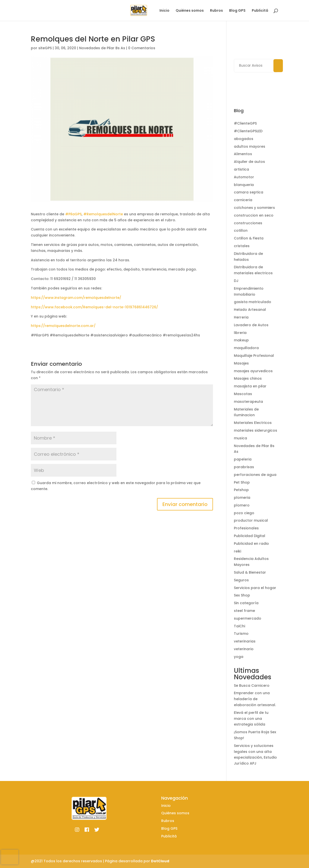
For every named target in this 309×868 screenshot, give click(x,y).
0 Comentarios (142, 48)
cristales (242, 246)
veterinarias (245, 641)
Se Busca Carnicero (252, 685)
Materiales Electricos (253, 423)
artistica (241, 169)
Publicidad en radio (251, 544)
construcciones (248, 223)
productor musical (251, 520)
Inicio (164, 11)
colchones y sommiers (254, 208)
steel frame (244, 611)
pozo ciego (244, 513)
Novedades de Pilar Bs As (102, 48)
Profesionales (246, 528)
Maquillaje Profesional (254, 356)
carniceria (243, 200)
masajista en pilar (250, 386)
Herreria (241, 317)
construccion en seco (254, 215)
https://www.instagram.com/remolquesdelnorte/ (76, 298)
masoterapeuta (248, 402)
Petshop (241, 490)
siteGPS (45, 48)
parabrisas (244, 467)
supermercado (248, 618)
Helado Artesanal (250, 310)
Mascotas (243, 394)
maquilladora (246, 348)
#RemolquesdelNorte (103, 214)
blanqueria (244, 185)
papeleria (243, 459)
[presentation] (10, 857)
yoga (239, 657)
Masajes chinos (248, 378)
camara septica (249, 192)
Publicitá (260, 11)
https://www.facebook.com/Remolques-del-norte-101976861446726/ (94, 307)
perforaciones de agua (255, 475)
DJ (236, 281)
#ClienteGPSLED (248, 131)
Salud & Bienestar (250, 572)
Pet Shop (242, 482)
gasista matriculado (253, 302)
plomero (242, 505)
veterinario (244, 649)
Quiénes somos (190, 11)
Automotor (244, 177)
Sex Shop (242, 595)
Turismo (241, 634)
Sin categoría (246, 603)
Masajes (241, 363)
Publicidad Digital (250, 536)
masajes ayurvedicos (253, 371)
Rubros (216, 11)
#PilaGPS (73, 214)
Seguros (241, 580)
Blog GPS (237, 11)
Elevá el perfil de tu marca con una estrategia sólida (251, 719)
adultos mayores (250, 146)
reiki (237, 551)
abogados (244, 139)
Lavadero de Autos (251, 325)
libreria (240, 333)
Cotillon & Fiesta (249, 238)
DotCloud (160, 861)
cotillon (241, 230)
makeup (241, 340)
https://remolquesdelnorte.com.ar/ (63, 326)
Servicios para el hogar (255, 588)
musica (240, 438)
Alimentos (243, 154)
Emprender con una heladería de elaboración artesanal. (255, 699)
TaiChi (239, 626)
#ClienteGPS (245, 123)
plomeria (242, 498)
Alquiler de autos (249, 162)
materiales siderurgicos (256, 430)
